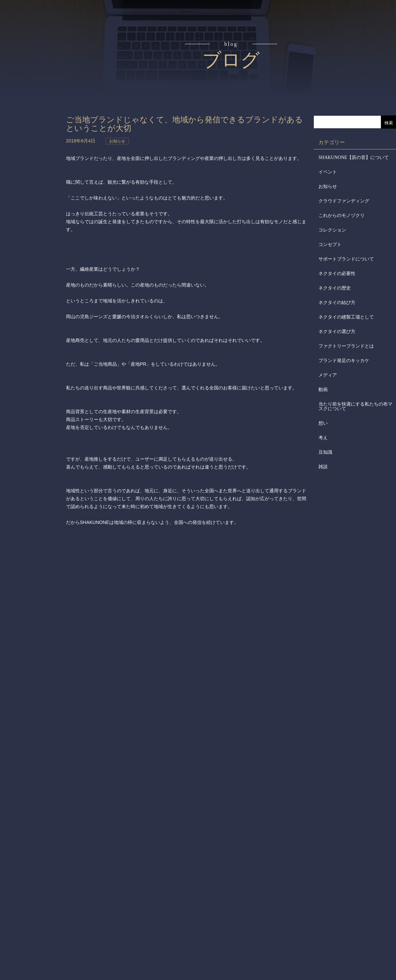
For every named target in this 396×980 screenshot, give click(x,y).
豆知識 (325, 452)
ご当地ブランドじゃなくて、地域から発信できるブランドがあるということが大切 (185, 124)
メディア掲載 (36, 207)
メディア (328, 375)
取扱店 (36, 132)
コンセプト (36, 57)
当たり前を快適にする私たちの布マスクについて (355, 406)
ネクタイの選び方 (337, 332)
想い (323, 423)
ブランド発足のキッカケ (344, 361)
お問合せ (36, 232)
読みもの (36, 82)
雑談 (323, 467)
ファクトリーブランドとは (346, 346)
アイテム (36, 107)
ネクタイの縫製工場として (346, 317)
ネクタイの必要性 (337, 274)
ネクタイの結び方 (337, 303)
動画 (323, 390)
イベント (328, 172)
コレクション (332, 230)
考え (323, 438)
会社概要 (36, 157)
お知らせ (328, 186)
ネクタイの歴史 (335, 288)
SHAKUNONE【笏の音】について (354, 157)
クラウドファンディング (344, 201)
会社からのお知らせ (36, 182)
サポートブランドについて (346, 259)
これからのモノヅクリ (342, 215)
